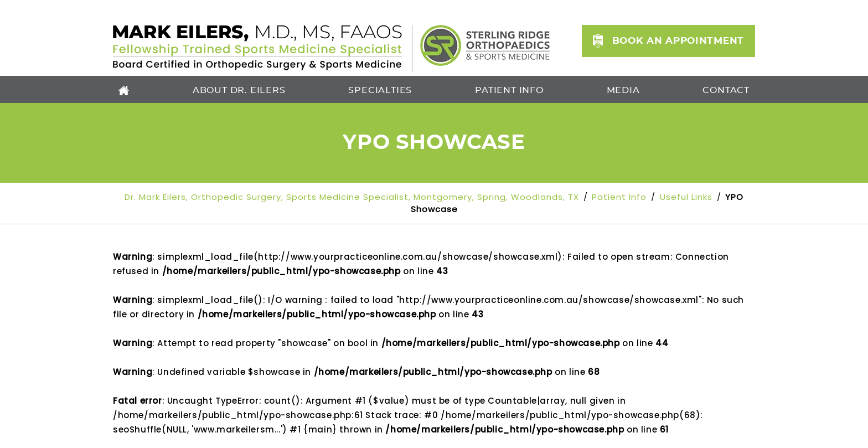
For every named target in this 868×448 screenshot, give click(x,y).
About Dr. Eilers (239, 90)
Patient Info (509, 90)
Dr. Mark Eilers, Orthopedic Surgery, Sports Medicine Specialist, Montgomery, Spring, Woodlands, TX (353, 197)
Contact (726, 90)
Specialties (380, 90)
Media (623, 90)
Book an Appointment (678, 41)
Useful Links (686, 197)
